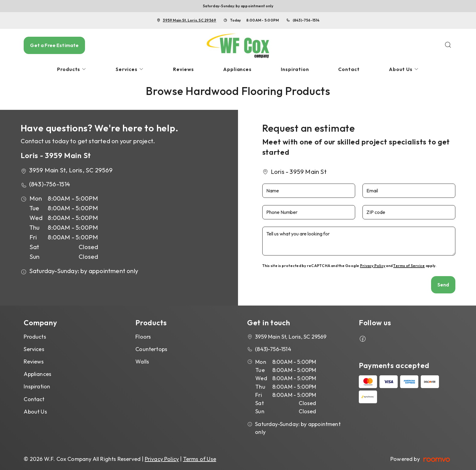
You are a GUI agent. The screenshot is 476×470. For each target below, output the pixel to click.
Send (443, 285)
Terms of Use (200, 459)
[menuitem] (72, 69)
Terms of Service (409, 266)
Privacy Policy (373, 266)
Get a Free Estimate (54, 45)
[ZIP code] (409, 212)
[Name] (309, 191)
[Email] (409, 191)
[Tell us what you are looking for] (359, 241)
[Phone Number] (309, 212)
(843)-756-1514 (306, 20)
